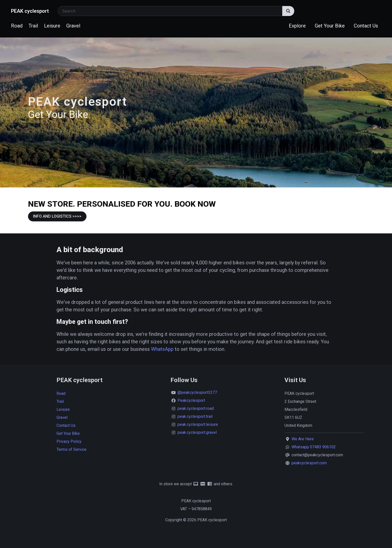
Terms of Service (71, 449)
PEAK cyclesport (30, 11)
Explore (297, 26)
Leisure (52, 26)
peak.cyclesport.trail (195, 416)
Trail (33, 26)
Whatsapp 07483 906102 (314, 447)
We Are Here (303, 439)
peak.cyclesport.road (196, 408)
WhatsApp (162, 349)
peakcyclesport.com (309, 463)
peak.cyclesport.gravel (197, 432)
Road (17, 26)
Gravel (73, 26)
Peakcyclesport (191, 400)
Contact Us (366, 26)
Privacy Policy (69, 441)
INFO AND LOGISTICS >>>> (57, 216)
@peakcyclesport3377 (197, 392)
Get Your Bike (330, 26)
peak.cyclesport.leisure (198, 424)
